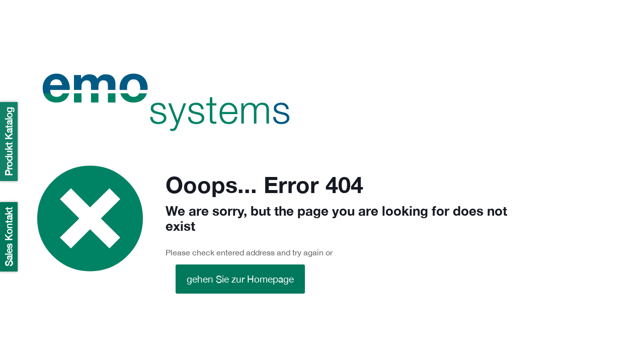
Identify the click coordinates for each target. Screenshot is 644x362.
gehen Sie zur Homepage (240, 279)
